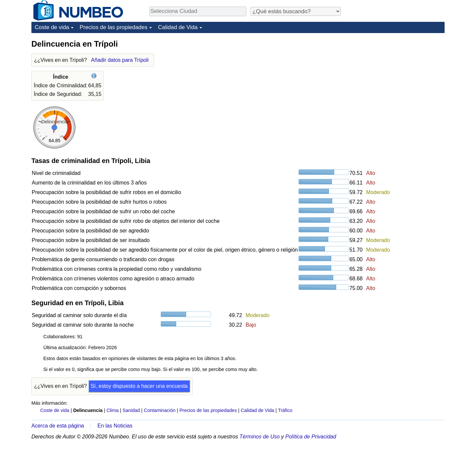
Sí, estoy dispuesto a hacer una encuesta (139, 386)
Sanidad (131, 410)
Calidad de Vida (178, 27)
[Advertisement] (395, 80)
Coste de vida (52, 27)
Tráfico (285, 410)
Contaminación (160, 410)
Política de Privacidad (311, 437)
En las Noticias (115, 426)
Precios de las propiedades (114, 27)
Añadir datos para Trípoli (120, 60)
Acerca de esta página (58, 426)
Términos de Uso (259, 437)
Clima (113, 410)
